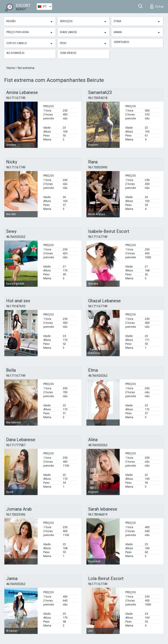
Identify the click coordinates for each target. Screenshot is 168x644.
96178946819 (98, 515)
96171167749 (16, 98)
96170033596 (16, 515)
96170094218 (98, 98)
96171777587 (16, 445)
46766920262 (16, 237)
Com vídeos (68, 53)
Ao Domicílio (15, 53)
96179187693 (16, 306)
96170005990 (98, 167)
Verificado (122, 42)
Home (11, 68)
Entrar (157, 6)
